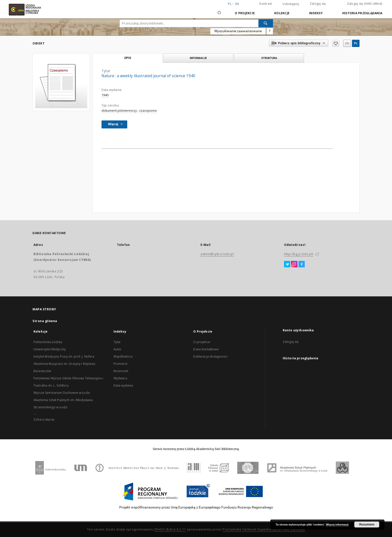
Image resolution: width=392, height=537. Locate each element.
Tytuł (117, 342)
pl (356, 43)
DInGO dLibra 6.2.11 (170, 529)
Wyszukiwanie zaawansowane (238, 31)
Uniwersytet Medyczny (50, 349)
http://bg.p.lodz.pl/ (299, 254)
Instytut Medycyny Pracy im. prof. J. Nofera (64, 356)
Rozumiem (367, 525)
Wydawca (120, 378)
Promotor (121, 364)
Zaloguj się (318, 4)
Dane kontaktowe (206, 349)
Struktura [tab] (269, 58)
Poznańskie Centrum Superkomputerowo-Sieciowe (264, 529)
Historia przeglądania (362, 13)
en (237, 4)
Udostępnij (291, 4)
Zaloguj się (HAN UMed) (365, 4)
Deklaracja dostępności (210, 356)
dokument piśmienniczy (119, 111)
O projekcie (202, 342)
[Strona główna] (219, 10)
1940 (105, 95)
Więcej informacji (337, 525)
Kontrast (265, 4)
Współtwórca (123, 356)
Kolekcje (282, 13)
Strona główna (45, 321)
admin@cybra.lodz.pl (217, 254)
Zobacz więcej (44, 419)
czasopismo (148, 111)
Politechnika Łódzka (48, 342)
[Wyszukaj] (266, 23)
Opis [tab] (128, 58)
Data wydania (123, 385)
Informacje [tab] (198, 58)
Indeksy (316, 13)
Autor (118, 349)
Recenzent (121, 371)
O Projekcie (245, 13)
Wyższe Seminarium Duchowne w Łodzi (62, 393)
